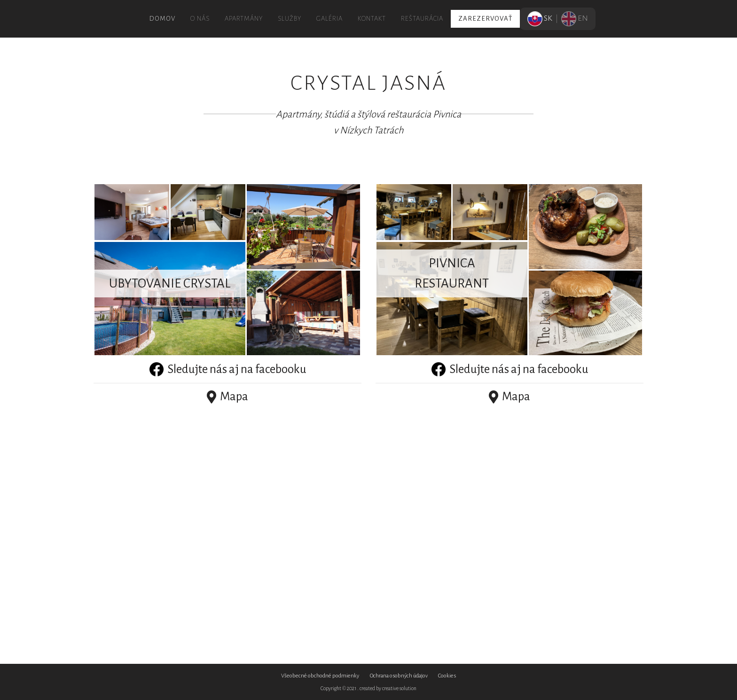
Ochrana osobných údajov (399, 676)
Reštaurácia (422, 19)
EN (575, 18)
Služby (290, 19)
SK (541, 18)
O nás (200, 19)
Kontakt (372, 19)
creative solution (399, 688)
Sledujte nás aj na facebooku (228, 369)
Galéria (329, 19)
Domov (162, 19)
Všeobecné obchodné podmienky (320, 676)
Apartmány (244, 19)
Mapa (227, 397)
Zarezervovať (485, 19)
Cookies (447, 676)
